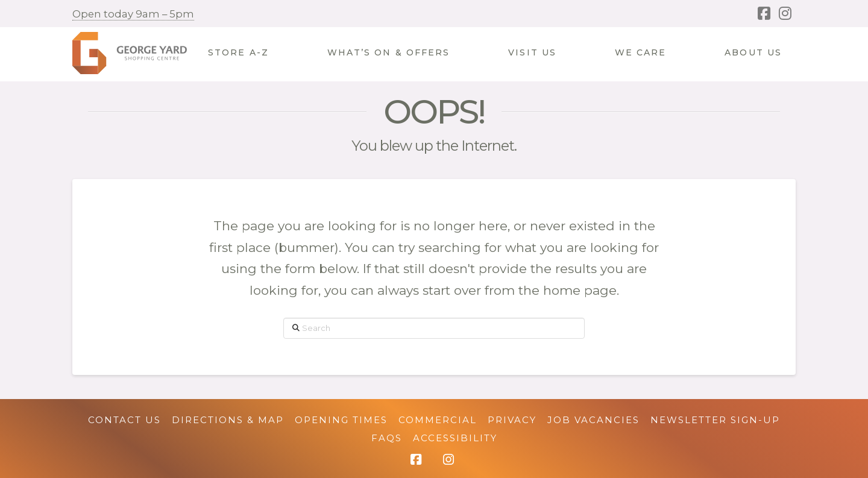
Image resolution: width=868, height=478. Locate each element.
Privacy (512, 420)
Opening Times (341, 420)
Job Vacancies (593, 420)
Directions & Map (228, 420)
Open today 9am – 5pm (133, 14)
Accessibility (455, 438)
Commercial (438, 420)
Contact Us (124, 420)
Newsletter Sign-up (715, 420)
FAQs (387, 438)
